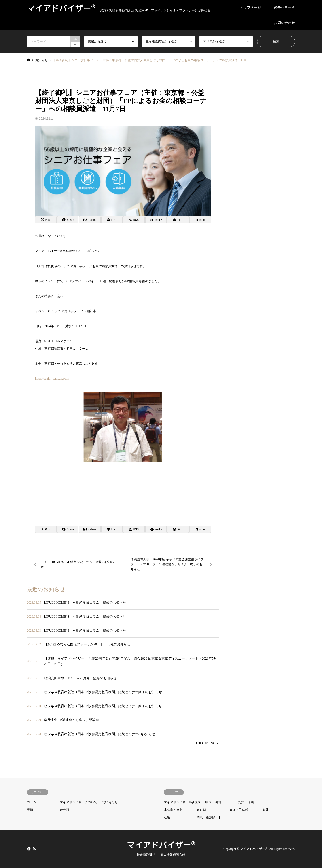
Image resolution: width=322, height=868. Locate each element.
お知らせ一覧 (205, 743)
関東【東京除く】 (209, 817)
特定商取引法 (146, 855)
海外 (265, 810)
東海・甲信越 (239, 810)
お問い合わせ (284, 23)
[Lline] (112, 220)
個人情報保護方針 (173, 855)
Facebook (28, 849)
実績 (30, 810)
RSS (34, 849)
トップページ (250, 7)
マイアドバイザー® (161, 844)
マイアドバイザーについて (78, 802)
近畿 (167, 817)
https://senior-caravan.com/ (52, 379)
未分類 (64, 810)
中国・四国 (213, 802)
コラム (32, 802)
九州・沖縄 (246, 802)
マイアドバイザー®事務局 (182, 802)
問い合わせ (110, 802)
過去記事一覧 (284, 7)
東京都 (201, 810)
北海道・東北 (173, 810)
